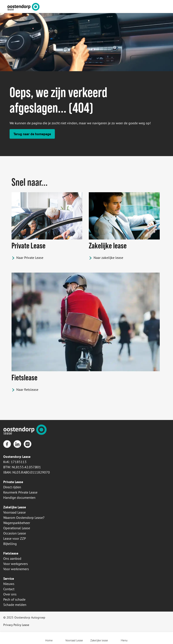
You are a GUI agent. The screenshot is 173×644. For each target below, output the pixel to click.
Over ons (10, 594)
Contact (9, 589)
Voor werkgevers (16, 564)
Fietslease (11, 553)
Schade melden (15, 605)
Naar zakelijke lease (108, 258)
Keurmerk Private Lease (20, 492)
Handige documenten (19, 497)
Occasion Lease (15, 533)
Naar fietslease (27, 389)
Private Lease (13, 482)
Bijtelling (10, 544)
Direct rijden (12, 487)
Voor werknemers (16, 569)
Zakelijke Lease (15, 507)
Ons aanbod (12, 558)
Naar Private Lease (30, 258)
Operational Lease (17, 528)
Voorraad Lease (14, 512)
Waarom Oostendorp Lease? (24, 518)
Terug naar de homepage (32, 134)
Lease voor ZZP (15, 538)
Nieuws (9, 584)
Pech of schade (14, 599)
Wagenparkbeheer (17, 523)
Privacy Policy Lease (16, 625)
